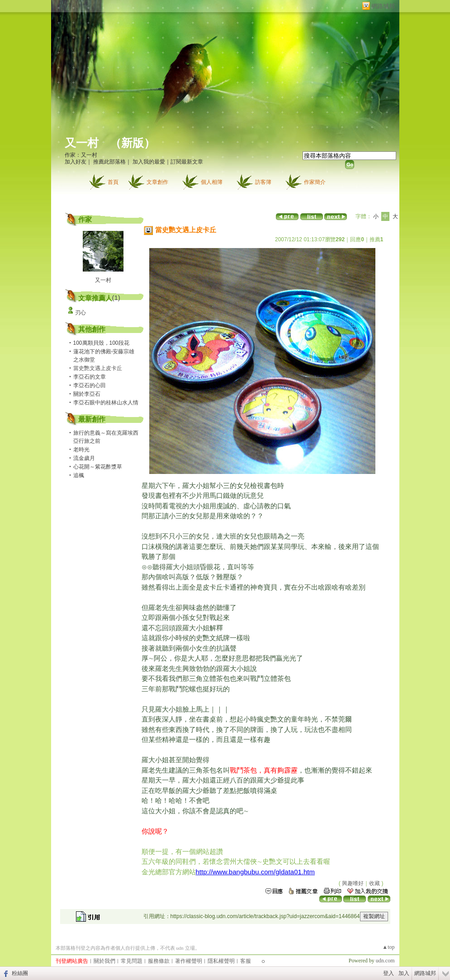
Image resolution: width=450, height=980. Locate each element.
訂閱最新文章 (187, 162)
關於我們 (104, 961)
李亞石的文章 (90, 377)
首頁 (113, 182)
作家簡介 (315, 182)
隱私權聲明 (221, 961)
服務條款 (159, 961)
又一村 (82, 143)
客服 (246, 961)
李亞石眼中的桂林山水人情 (106, 403)
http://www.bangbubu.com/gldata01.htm (256, 872)
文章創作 (157, 182)
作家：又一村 (81, 155)
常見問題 (132, 961)
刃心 (81, 313)
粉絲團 (20, 973)
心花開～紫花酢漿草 (98, 467)
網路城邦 (383, 6)
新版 (133, 143)
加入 (404, 973)
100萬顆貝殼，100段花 (101, 343)
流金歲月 (84, 458)
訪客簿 (263, 182)
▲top (388, 947)
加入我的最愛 (149, 162)
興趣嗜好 (353, 883)
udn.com (385, 961)
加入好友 (76, 162)
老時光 (81, 450)
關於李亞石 (87, 394)
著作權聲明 (189, 961)
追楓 (79, 475)
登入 (388, 973)
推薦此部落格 (109, 162)
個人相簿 (212, 182)
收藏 (374, 883)
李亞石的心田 (90, 385)
